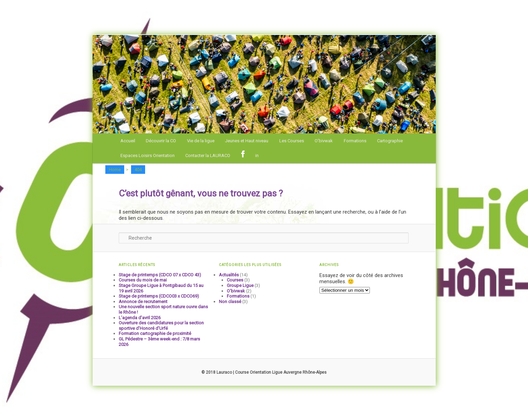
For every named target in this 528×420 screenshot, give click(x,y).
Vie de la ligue (201, 141)
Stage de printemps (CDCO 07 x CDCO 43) (160, 275)
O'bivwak (236, 291)
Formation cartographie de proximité (155, 333)
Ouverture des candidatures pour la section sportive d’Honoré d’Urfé (161, 326)
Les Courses (292, 141)
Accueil (128, 141)
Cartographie (390, 141)
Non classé (230, 302)
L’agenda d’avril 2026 (140, 318)
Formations (355, 141)
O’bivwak (324, 141)
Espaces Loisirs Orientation (148, 155)
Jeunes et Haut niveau (247, 141)
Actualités (229, 275)
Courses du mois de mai (143, 280)
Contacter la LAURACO (208, 155)
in (257, 155)
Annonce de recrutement (143, 302)
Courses (235, 280)
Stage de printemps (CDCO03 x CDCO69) (159, 296)
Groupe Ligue (240, 285)
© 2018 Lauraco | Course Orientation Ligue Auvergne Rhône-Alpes (264, 372)
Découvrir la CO (161, 141)
